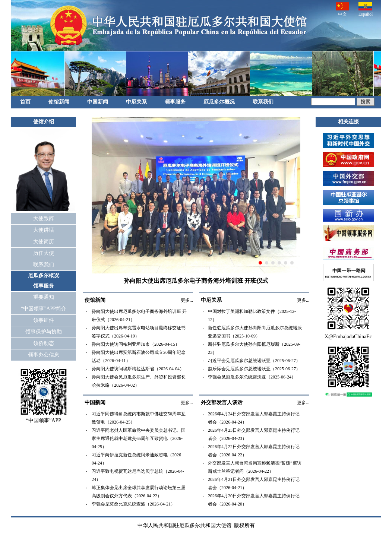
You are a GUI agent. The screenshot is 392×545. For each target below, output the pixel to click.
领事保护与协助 (44, 332)
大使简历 (44, 242)
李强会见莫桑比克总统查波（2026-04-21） (133, 504)
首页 (25, 102)
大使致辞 (44, 218)
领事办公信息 (44, 355)
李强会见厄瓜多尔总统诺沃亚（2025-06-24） (252, 377)
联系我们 (263, 102)
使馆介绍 (44, 122)
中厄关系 (136, 102)
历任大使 (44, 253)
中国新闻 (98, 102)
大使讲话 (44, 230)
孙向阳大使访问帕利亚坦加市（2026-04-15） (136, 344)
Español (366, 9)
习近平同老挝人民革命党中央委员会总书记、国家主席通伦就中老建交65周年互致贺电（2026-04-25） (139, 438)
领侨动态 (44, 343)
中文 (342, 9)
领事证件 (44, 320)
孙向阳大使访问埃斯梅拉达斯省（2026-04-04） (138, 369)
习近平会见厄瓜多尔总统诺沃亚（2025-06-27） (254, 361)
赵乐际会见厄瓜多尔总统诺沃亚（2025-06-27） (254, 369)
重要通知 (44, 297)
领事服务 (175, 102)
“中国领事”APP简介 (44, 309)
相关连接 (348, 122)
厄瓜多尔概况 (219, 102)
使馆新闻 (59, 102)
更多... (187, 300)
